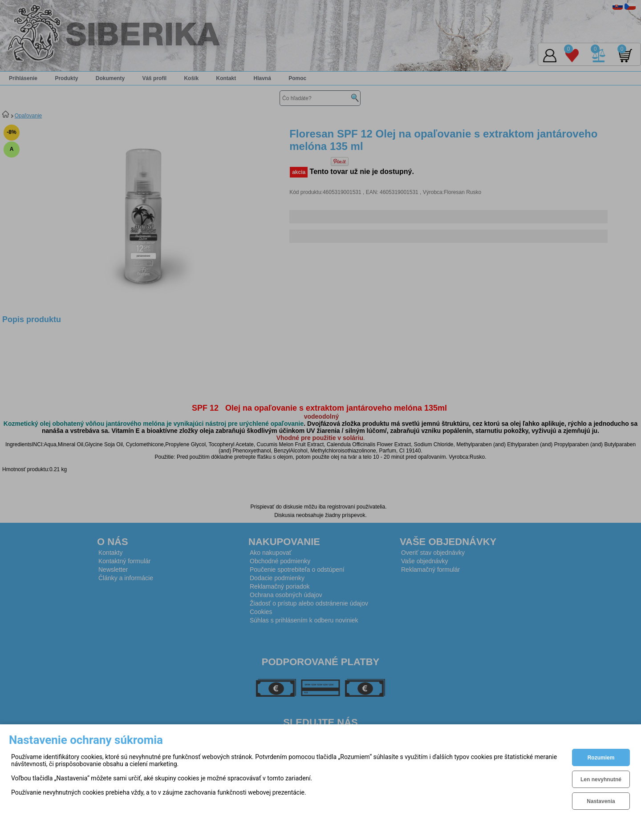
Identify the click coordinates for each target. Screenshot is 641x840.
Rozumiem (601, 758)
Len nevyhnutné (601, 779)
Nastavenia (601, 801)
